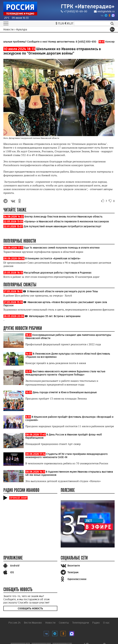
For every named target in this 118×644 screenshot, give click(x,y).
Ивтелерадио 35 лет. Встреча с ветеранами (55, 316)
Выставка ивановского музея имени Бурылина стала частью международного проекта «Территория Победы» (65, 373)
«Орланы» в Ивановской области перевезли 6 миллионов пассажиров (66, 221)
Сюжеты (64, 623)
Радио (96, 623)
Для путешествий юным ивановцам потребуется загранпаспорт (62, 226)
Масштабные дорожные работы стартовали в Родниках (58, 273)
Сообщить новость (30, 608)
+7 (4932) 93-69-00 (73, 11)
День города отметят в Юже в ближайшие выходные (65, 392)
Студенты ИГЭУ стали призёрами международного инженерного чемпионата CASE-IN (67, 456)
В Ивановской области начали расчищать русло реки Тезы (63, 291)
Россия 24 (15, 623)
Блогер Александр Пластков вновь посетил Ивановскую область (63, 217)
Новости (50, 623)
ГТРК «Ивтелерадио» (87, 6)
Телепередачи (81, 623)
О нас (106, 623)
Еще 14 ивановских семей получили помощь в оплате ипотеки (62, 248)
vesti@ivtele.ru (104, 11)
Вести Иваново (33, 623)
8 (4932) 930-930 (88, 42)
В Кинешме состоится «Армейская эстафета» (53, 258)
